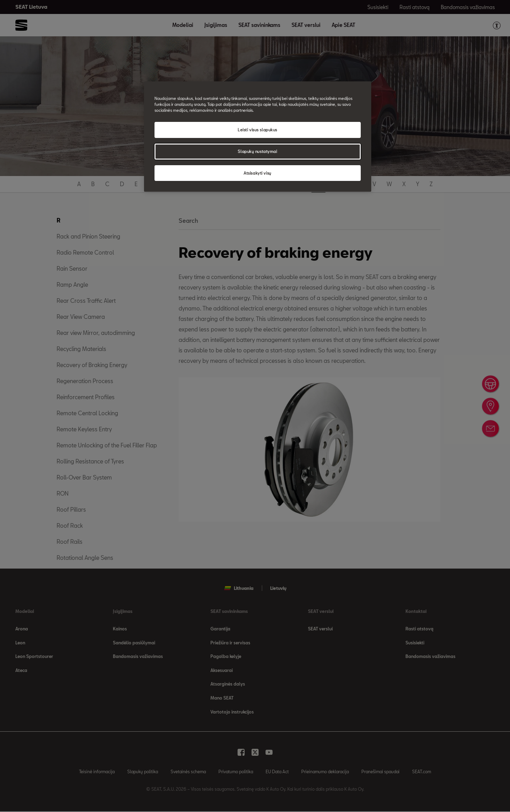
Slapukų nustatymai (257, 151)
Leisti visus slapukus (257, 130)
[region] (258, 137)
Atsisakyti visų (257, 173)
